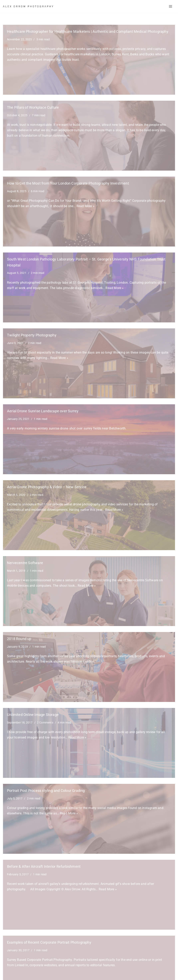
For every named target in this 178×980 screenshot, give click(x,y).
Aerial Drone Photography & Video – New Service (47, 487)
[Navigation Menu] (170, 6)
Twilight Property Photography (32, 335)
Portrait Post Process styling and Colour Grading (46, 791)
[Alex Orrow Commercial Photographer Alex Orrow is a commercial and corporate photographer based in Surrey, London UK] (28, 6)
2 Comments (45, 723)
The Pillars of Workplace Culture (33, 107)
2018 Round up (19, 639)
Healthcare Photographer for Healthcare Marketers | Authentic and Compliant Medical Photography (88, 32)
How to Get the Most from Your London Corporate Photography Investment (68, 183)
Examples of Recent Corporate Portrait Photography (49, 942)
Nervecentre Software (25, 563)
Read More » (85, 206)
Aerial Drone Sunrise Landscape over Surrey (43, 411)
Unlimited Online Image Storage (33, 715)
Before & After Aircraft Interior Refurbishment (44, 867)
